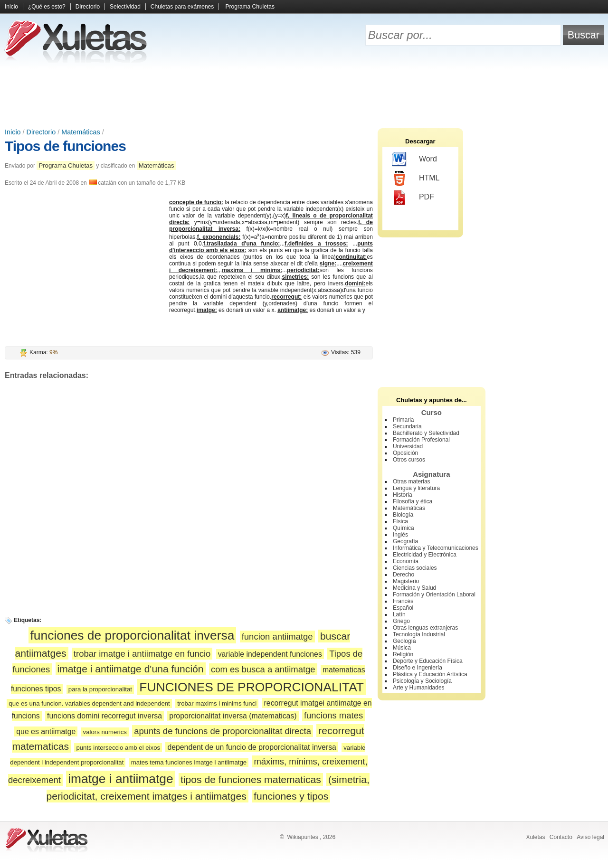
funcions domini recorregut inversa (104, 716)
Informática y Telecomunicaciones (436, 548)
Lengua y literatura (416, 488)
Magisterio (406, 581)
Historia (403, 495)
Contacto (561, 837)
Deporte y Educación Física (428, 661)
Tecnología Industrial (419, 634)
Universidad (408, 446)
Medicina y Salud (414, 588)
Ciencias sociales (415, 568)
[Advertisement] (304, 95)
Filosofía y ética (413, 501)
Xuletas (535, 837)
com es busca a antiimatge (263, 669)
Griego (401, 621)
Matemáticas (81, 132)
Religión (403, 654)
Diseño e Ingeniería (418, 668)
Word (414, 160)
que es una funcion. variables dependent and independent (89, 703)
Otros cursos (409, 460)
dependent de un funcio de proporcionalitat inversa (252, 747)
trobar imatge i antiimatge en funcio (142, 654)
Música (402, 648)
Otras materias (412, 481)
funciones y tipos (291, 796)
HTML (416, 179)
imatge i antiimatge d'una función (131, 669)
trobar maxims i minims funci (217, 703)
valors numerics (105, 732)
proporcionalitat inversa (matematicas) (233, 716)
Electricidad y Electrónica (425, 555)
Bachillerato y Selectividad (426, 433)
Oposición (405, 453)
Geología (404, 641)
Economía (406, 561)
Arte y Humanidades (419, 688)
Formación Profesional (421, 440)
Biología (403, 515)
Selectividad (125, 7)
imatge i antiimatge (121, 779)
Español (403, 608)
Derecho (404, 575)
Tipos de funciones (65, 146)
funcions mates (333, 715)
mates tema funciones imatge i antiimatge (189, 762)
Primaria (404, 420)
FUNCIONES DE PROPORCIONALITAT (252, 687)
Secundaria (407, 426)
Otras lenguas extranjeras (425, 628)
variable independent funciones (270, 654)
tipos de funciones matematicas (251, 779)
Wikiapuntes (302, 837)
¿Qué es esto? (47, 7)
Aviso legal (590, 837)
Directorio (88, 7)
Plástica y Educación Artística (430, 674)
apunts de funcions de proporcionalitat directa (223, 731)
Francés (403, 601)
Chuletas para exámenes (182, 7)
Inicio (11, 7)
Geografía (405, 541)
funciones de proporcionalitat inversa (133, 635)
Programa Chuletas (250, 7)
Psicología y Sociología (422, 681)
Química (404, 528)
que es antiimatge (46, 731)
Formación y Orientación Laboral (434, 594)
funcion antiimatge (277, 637)
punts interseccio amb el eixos (118, 748)
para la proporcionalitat (100, 689)
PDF (413, 198)
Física (400, 521)
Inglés (400, 535)
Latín (399, 614)
